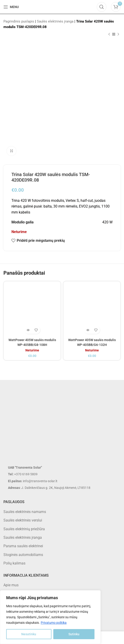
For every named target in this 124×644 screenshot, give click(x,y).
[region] (50, 617)
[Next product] (118, 34)
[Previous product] (109, 34)
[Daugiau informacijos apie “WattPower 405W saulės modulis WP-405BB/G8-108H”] (28, 330)
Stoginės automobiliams (23, 555)
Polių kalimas (14, 563)
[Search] (102, 7)
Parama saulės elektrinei (23, 546)
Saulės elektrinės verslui (23, 520)
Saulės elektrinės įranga (55, 21)
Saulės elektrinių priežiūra (24, 529)
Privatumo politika (54, 623)
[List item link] (62, 474)
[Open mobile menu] (11, 7)
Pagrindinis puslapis (19, 21)
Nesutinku (29, 634)
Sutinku (74, 634)
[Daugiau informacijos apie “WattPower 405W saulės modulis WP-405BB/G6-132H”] (88, 330)
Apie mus (11, 585)
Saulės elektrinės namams (25, 512)
